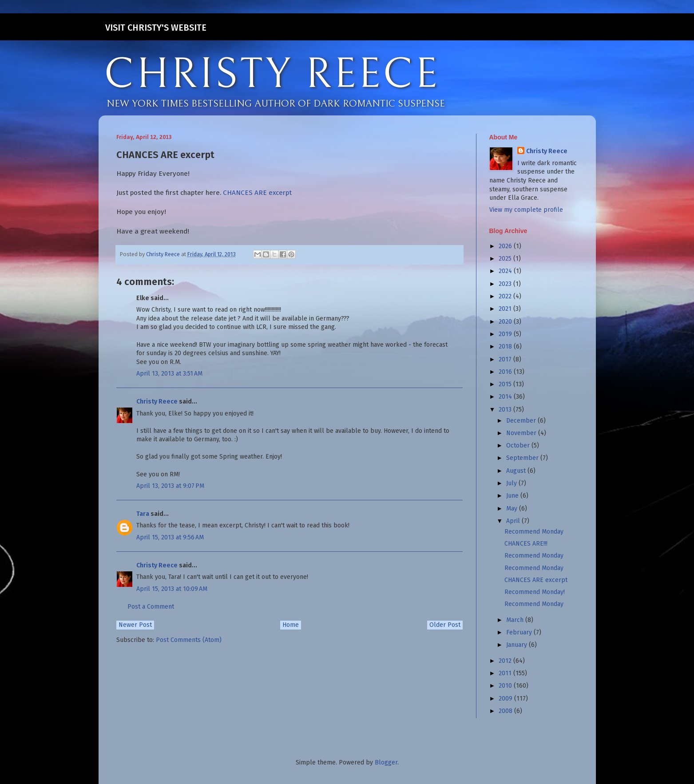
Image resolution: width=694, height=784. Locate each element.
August (517, 471)
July (512, 483)
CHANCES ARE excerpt (257, 193)
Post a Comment (151, 607)
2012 (506, 661)
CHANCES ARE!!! (526, 544)
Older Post (445, 625)
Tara (143, 514)
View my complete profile (526, 210)
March (516, 620)
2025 (506, 259)
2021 (506, 309)
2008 (506, 711)
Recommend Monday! (535, 592)
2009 (506, 699)
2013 (506, 410)
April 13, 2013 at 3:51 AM (169, 374)
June (513, 496)
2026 (506, 246)
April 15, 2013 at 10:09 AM (172, 589)
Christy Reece (157, 402)
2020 (506, 322)
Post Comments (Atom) (189, 640)
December (522, 421)
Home (291, 625)
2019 (506, 334)
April (514, 521)
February (520, 632)
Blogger (386, 762)
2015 (506, 384)
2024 (506, 271)
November (522, 433)
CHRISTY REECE (272, 75)
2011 (506, 673)
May (513, 509)
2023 (506, 284)
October (519, 445)
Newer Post (135, 625)
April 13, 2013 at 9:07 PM (170, 486)
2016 (506, 372)
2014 (506, 397)
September (523, 458)
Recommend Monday (534, 532)
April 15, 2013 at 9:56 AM (170, 537)
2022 (506, 296)
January (518, 645)
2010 (506, 686)
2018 (506, 346)
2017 (506, 359)
